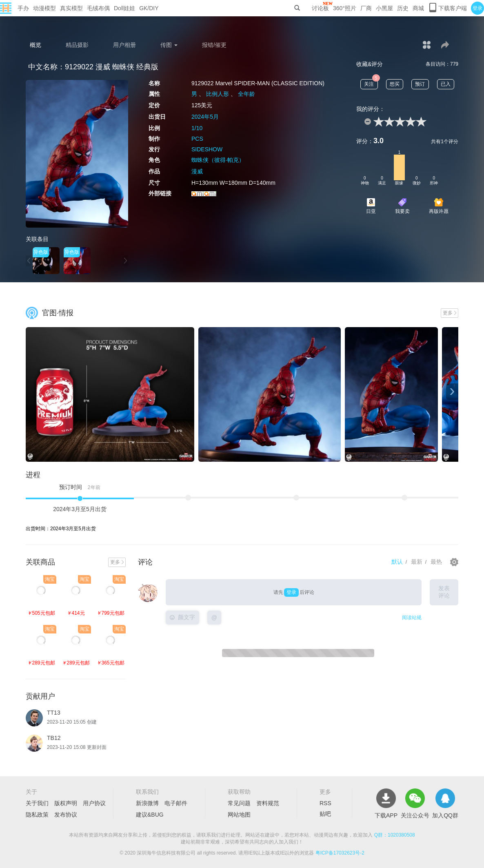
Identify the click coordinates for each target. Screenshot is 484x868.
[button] (29, 261)
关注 (371, 83)
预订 (420, 84)
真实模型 (71, 8)
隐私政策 (37, 815)
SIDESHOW (207, 149)
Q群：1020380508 (395, 835)
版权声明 (66, 803)
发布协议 (66, 815)
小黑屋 (384, 8)
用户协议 (94, 803)
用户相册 (124, 45)
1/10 (197, 128)
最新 (417, 562)
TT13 (54, 713)
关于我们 (37, 803)
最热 (436, 562)
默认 (397, 562)
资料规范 (268, 803)
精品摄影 (77, 45)
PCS (197, 139)
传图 (169, 45)
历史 (403, 8)
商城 (418, 8)
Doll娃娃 (124, 8)
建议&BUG (150, 815)
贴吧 (325, 814)
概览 (36, 45)
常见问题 (239, 803)
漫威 (197, 171)
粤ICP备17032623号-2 (340, 853)
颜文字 (182, 617)
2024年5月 (205, 117)
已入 (446, 84)
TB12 (54, 738)
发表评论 (444, 592)
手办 (23, 8)
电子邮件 (176, 803)
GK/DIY (149, 8)
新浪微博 (147, 803)
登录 (477, 8)
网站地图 (239, 815)
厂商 (366, 8)
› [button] (452, 391)
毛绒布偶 (98, 8)
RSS (325, 803)
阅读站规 (412, 618)
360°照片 (345, 8)
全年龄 (246, 94)
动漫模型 (44, 8)
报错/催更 (214, 45)
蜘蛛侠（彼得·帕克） (218, 160)
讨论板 (320, 8)
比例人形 (218, 94)
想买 (395, 84)
